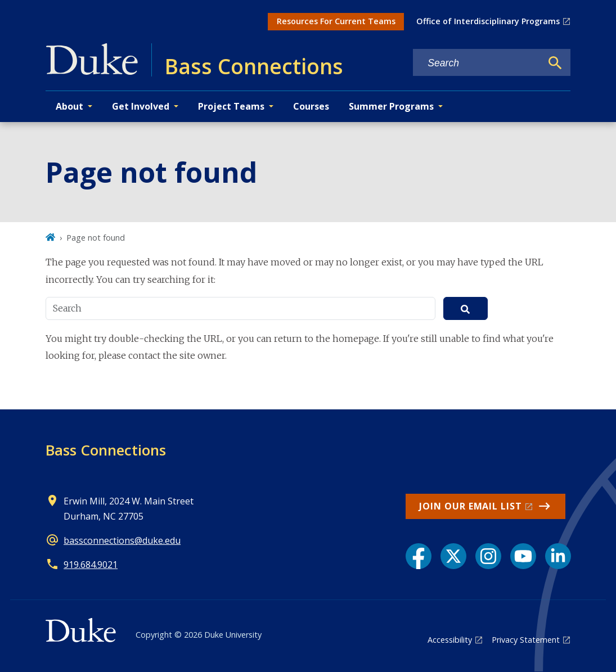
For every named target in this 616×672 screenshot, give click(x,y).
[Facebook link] (419, 556)
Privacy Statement (526, 640)
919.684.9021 (91, 565)
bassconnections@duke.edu (122, 540)
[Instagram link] (488, 556)
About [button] (69, 106)
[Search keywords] (477, 63)
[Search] (555, 63)
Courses (311, 106)
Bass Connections (106, 450)
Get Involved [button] (141, 106)
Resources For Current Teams (336, 21)
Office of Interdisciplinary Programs (488, 21)
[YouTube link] (523, 556)
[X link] (453, 556)
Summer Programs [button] (391, 106)
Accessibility (450, 640)
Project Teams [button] (231, 106)
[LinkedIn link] (558, 556)
